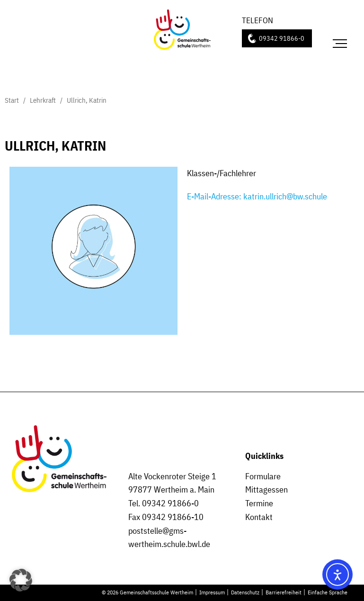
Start (12, 100)
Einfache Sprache (328, 592)
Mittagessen (266, 489)
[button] (21, 580)
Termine (259, 503)
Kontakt (259, 517)
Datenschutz (245, 592)
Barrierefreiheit (284, 592)
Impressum (212, 592)
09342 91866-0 (282, 38)
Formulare (263, 476)
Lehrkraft (43, 100)
